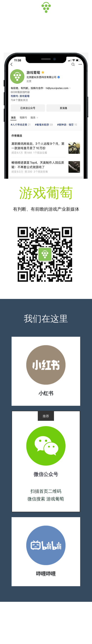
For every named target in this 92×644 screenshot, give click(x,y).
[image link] (46, 366)
